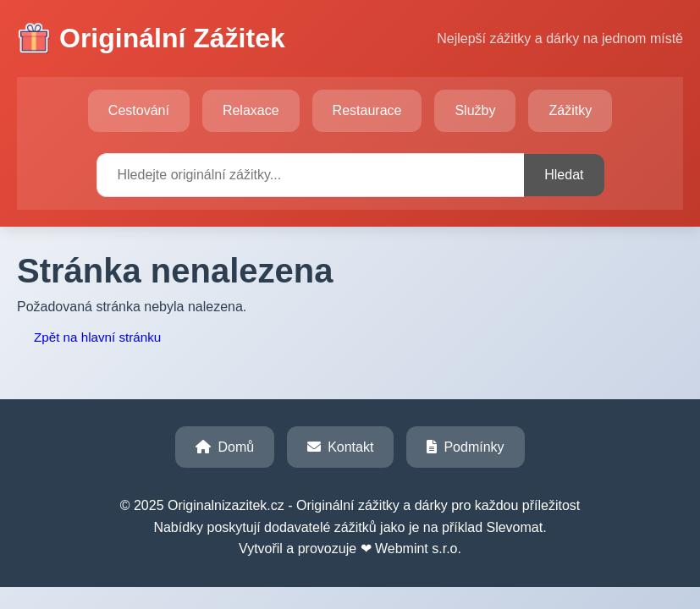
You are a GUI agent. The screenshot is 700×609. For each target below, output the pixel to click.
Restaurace (367, 110)
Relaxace (251, 110)
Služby (475, 110)
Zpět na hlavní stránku (97, 337)
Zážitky (570, 110)
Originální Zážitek (151, 39)
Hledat (564, 175)
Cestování (139, 110)
